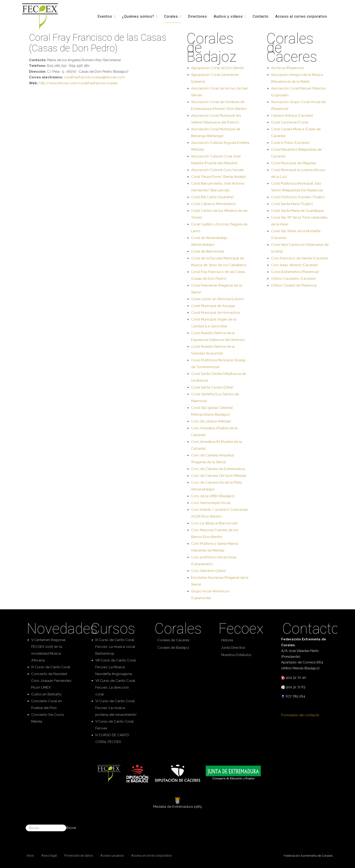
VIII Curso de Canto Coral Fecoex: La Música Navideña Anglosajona (116, 667)
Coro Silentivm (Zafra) (209, 571)
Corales (171, 16)
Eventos (105, 16)
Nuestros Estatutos (236, 655)
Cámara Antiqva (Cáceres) (292, 116)
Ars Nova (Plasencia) (287, 68)
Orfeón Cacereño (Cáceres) (293, 279)
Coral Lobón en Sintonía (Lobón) (217, 299)
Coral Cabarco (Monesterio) (213, 204)
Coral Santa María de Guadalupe (297, 211)
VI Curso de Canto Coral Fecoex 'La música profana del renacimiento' (116, 708)
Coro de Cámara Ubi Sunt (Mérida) (219, 476)
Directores (197, 16)
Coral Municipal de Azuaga (213, 306)
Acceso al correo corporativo (301, 16)
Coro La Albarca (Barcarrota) (214, 523)
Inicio (30, 856)
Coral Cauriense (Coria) (290, 122)
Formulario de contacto (300, 715)
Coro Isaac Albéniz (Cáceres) (294, 265)
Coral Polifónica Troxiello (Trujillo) (298, 197)
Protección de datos (79, 856)
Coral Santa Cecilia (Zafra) (212, 387)
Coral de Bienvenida (207, 251)
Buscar (71, 828)
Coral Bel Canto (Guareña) (212, 197)
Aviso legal (49, 856)
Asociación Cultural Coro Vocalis (217, 170)
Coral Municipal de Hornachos (216, 313)
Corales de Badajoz (173, 648)
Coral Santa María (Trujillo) (292, 204)
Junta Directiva (233, 648)
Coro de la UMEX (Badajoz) (213, 496)
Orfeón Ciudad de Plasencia (294, 285)
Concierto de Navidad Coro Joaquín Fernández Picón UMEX (51, 681)
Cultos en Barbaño (46, 694)
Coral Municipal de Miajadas (294, 163)
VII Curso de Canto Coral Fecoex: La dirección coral (115, 687)
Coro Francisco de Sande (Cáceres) (300, 258)
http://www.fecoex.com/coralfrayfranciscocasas (78, 83)
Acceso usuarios (112, 856)
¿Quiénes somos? (138, 16)
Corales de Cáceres (173, 640)
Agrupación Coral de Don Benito (218, 68)
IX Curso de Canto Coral (51, 667)
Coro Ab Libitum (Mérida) (211, 421)
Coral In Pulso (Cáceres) (290, 143)
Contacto (261, 16)
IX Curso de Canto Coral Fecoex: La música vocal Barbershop (115, 647)
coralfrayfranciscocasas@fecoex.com (94, 77)
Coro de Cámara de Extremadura (218, 469)
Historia (227, 640)
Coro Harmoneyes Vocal (211, 503)
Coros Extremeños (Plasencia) (295, 272)
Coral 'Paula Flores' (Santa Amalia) (218, 177)
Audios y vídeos (228, 16)
